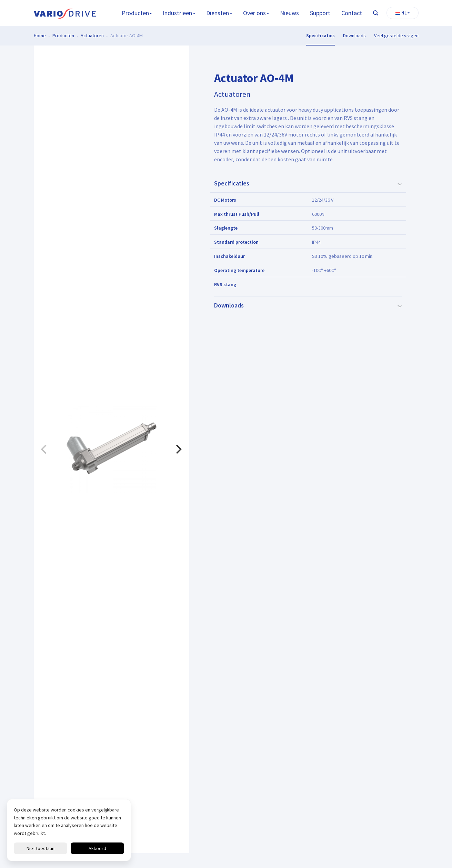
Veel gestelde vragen (396, 36)
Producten (135, 13)
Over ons (254, 13)
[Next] (178, 450)
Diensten (218, 13)
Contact (352, 13)
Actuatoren (92, 36)
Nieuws (289, 13)
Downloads (354, 36)
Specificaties (320, 36)
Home (40, 36)
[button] (403, 13)
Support (320, 13)
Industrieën (177, 13)
